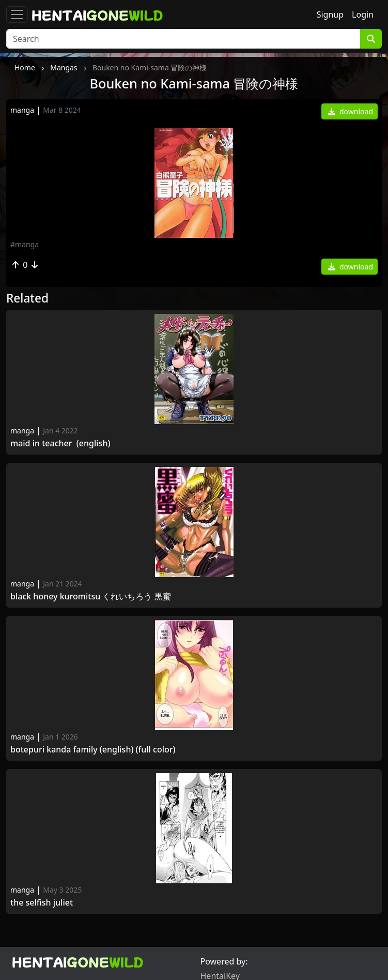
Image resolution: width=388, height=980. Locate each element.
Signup (330, 14)
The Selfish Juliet (42, 903)
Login (363, 14)
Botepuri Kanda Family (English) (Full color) (93, 750)
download (351, 111)
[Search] (183, 39)
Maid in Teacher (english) (60, 443)
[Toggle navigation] (17, 14)
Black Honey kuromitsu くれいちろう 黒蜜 (91, 597)
